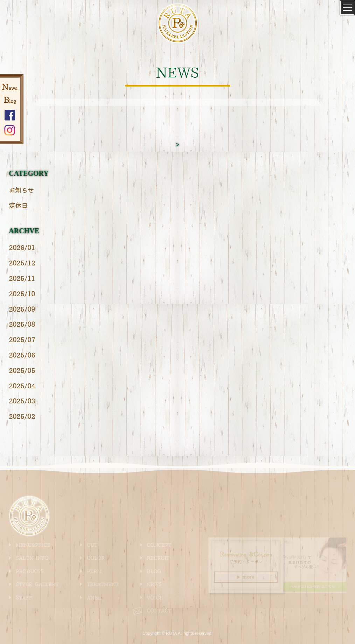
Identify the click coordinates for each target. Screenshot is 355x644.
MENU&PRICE (33, 546)
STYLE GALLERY (37, 585)
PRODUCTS (30, 572)
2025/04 (22, 386)
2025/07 (22, 340)
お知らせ (21, 191)
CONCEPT (159, 546)
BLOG (154, 572)
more (246, 577)
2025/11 (22, 279)
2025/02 (22, 417)
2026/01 (22, 248)
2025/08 (22, 325)
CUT (92, 546)
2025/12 (22, 264)
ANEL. (94, 598)
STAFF (24, 598)
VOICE (155, 598)
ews (10, 89)
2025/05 (22, 371)
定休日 (18, 206)
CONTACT (159, 611)
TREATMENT (103, 585)
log (10, 102)
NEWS (154, 585)
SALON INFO (32, 559)
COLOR (96, 559)
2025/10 (22, 294)
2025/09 (22, 310)
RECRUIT (158, 559)
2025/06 (22, 356)
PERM (94, 572)
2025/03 (22, 401)
